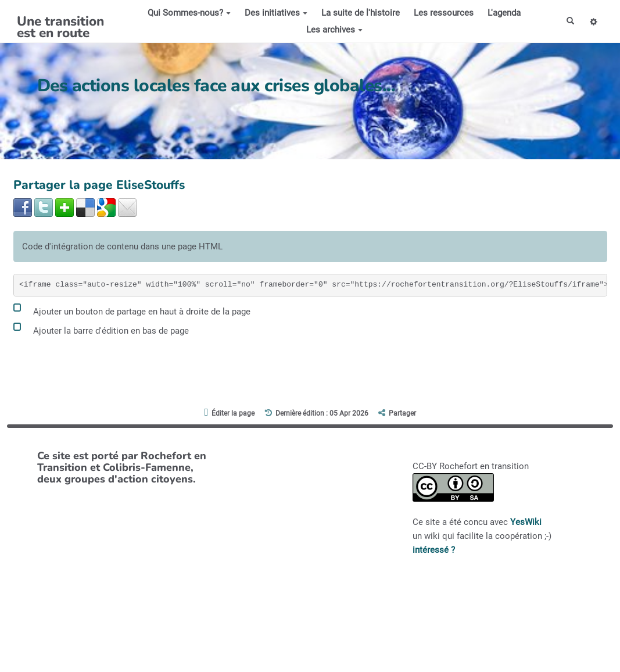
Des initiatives (273, 13)
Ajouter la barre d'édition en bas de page (101, 329)
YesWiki (526, 522)
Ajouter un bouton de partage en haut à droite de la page (132, 310)
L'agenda (501, 13)
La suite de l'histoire (358, 13)
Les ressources (441, 13)
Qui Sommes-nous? (186, 13)
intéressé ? (434, 550)
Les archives (331, 30)
